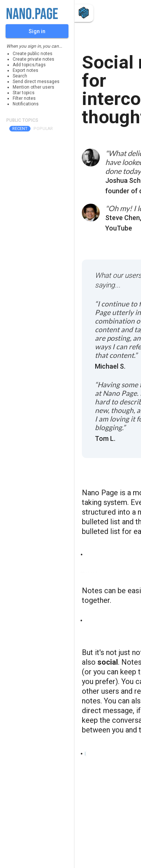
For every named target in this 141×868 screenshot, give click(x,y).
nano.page (32, 14)
